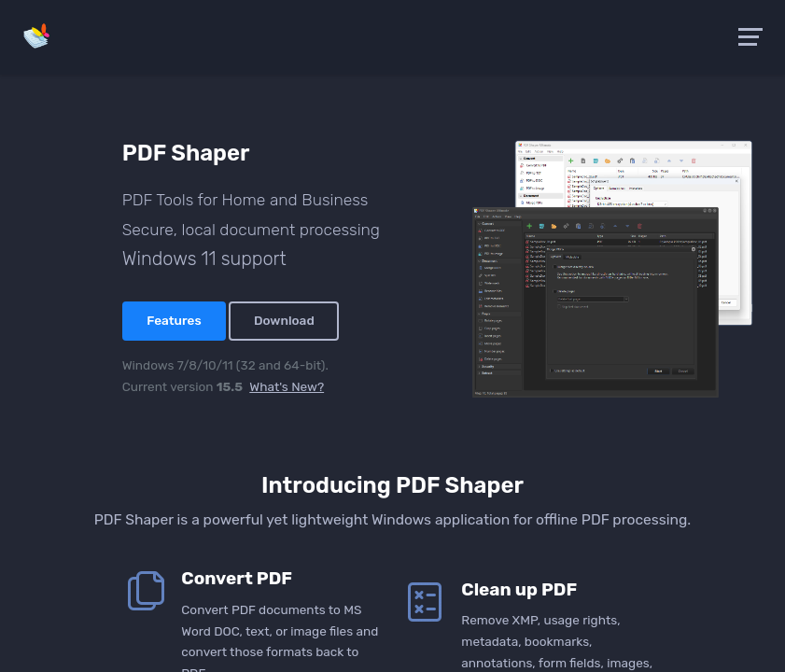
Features (174, 320)
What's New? (287, 386)
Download (284, 320)
